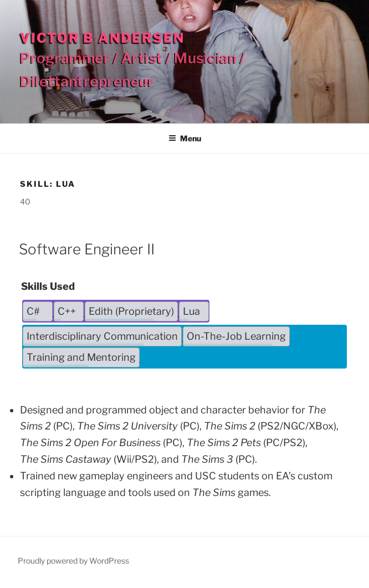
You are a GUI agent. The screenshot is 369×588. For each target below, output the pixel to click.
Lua (191, 311)
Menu (185, 138)
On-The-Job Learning (236, 336)
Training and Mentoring (81, 357)
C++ (67, 311)
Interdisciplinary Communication (102, 336)
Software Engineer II (87, 249)
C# (33, 311)
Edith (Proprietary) (131, 311)
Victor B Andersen (102, 38)
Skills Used (48, 286)
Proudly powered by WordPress (73, 561)
